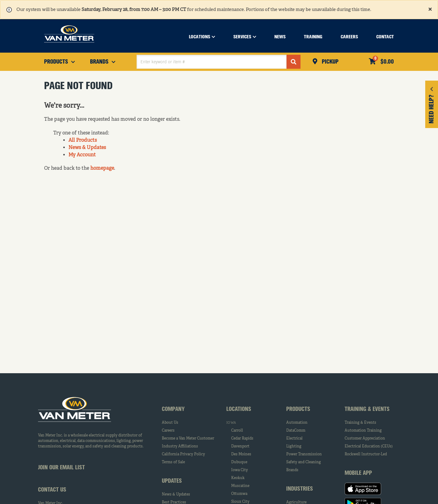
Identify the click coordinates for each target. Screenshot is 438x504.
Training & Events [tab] (367, 409)
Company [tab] (173, 409)
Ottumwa (239, 494)
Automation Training (363, 431)
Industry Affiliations (180, 447)
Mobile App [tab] (358, 473)
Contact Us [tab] (52, 490)
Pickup (329, 62)
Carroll (237, 431)
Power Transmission (304, 454)
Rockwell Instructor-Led (366, 454)
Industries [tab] (300, 489)
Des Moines (241, 454)
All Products (83, 141)
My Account (82, 155)
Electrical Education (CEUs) (369, 447)
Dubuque (239, 462)
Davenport (240, 447)
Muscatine (240, 486)
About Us (170, 423)
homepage (102, 169)
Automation (297, 423)
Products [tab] (298, 409)
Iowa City (240, 470)
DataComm (296, 431)
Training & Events (360, 423)
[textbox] (212, 62)
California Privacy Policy (183, 454)
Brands (292, 470)
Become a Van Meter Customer (188, 439)
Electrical (294, 439)
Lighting (294, 447)
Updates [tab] (172, 481)
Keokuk (238, 478)
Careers (168, 431)
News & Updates (87, 148)
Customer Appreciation (365, 439)
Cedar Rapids (242, 439)
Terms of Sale (173, 462)
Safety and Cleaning (304, 462)
